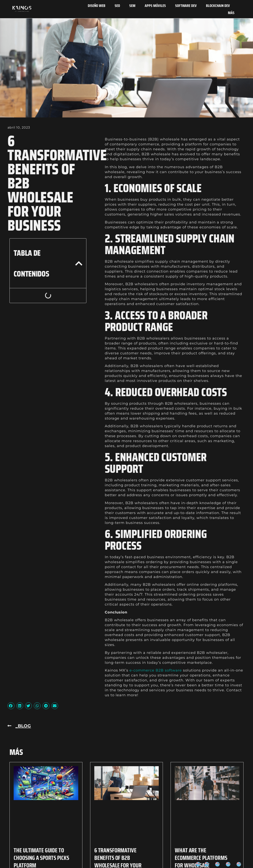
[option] (208, 864)
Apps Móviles (155, 6)
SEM (132, 6)
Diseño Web (97, 6)
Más (231, 13)
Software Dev (186, 6)
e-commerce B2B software (156, 670)
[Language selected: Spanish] (220, 864)
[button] (79, 263)
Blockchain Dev (218, 6)
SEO (117, 6)
